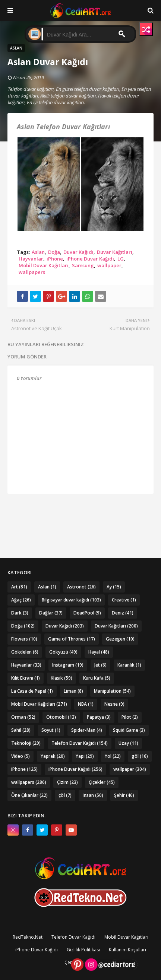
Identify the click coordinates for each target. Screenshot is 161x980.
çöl (65, 795)
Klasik (61, 678)
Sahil (21, 730)
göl (140, 756)
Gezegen (120, 639)
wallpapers (32, 272)
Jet (100, 665)
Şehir (124, 795)
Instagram (68, 665)
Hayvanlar (31, 259)
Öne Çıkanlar (29, 795)
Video (20, 756)
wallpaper (109, 265)
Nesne (114, 704)
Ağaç (21, 600)
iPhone (55, 259)
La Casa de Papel (32, 691)
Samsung (83, 265)
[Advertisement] (81, 513)
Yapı (85, 756)
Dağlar (51, 613)
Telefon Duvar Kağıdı (80, 743)
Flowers (24, 639)
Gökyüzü (63, 652)
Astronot (81, 587)
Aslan (38, 252)
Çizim (67, 782)
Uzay (128, 743)
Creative (124, 600)
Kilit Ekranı (26, 678)
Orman (23, 717)
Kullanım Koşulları (127, 950)
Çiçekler (102, 782)
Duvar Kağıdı (78, 252)
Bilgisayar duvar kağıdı (71, 600)
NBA (86, 704)
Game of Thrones (72, 639)
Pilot (130, 717)
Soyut (51, 730)
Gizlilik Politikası (83, 950)
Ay (114, 587)
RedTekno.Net (28, 937)
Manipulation (112, 691)
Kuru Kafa (97, 678)
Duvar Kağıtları (115, 252)
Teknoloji (26, 743)
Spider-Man (87, 730)
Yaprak (53, 756)
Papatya (99, 717)
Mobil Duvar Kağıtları (44, 265)
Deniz (123, 613)
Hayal (99, 652)
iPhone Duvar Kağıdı (90, 259)
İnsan (93, 795)
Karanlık (129, 665)
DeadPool (87, 613)
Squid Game (129, 730)
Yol (113, 756)
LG (121, 259)
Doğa (54, 252)
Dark (20, 613)
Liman (73, 691)
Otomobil (61, 717)
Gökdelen (25, 652)
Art (19, 587)
